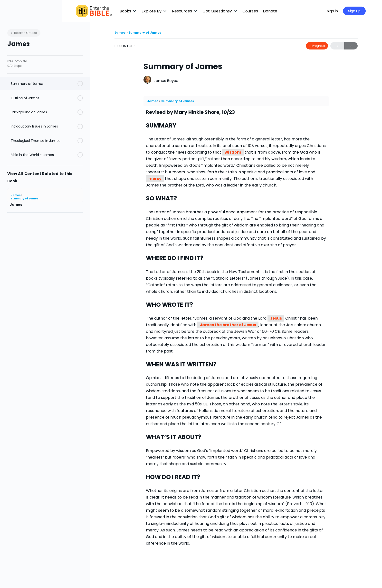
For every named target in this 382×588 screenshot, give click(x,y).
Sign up (366, 11)
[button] (145, 11)
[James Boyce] (147, 80)
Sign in (344, 11)
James (16, 195)
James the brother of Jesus (228, 325)
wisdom (233, 152)
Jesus (276, 318)
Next (351, 46)
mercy (155, 179)
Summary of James (25, 199)
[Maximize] (328, 11)
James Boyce (166, 81)
